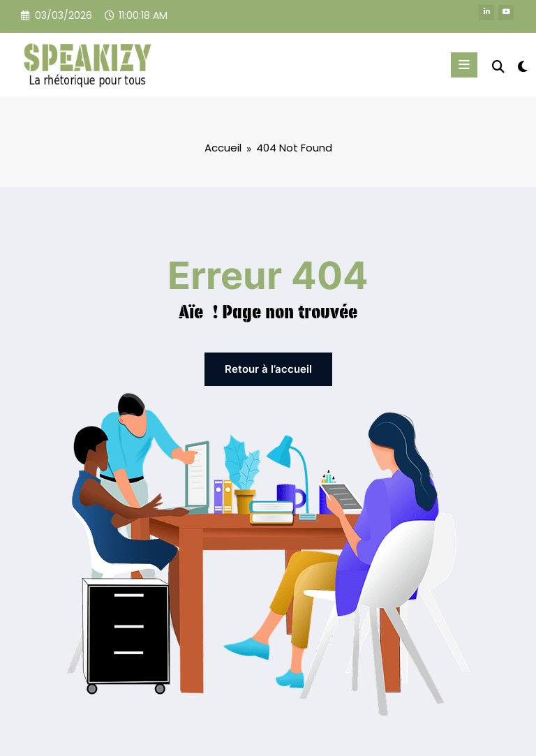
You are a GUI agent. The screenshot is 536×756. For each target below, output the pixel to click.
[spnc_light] (522, 67)
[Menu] (467, 65)
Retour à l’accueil (268, 368)
